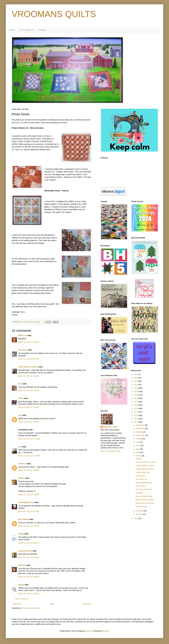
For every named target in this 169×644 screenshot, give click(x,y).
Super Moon (140, 476)
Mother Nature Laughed (145, 500)
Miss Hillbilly (24, 519)
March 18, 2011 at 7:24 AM (29, 407)
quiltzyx (21, 478)
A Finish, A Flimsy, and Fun (146, 462)
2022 (136, 385)
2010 (136, 518)
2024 (136, 378)
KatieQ (21, 534)
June (138, 446)
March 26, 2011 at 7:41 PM (29, 594)
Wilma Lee (23, 335)
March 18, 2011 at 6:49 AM (29, 390)
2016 (136, 405)
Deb (20, 447)
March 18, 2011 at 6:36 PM (29, 526)
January (139, 514)
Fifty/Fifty (139, 493)
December (140, 425)
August (139, 439)
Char (20, 384)
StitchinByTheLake (26, 502)
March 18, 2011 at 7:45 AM (29, 422)
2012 (136, 419)
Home (12, 30)
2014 (136, 412)
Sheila (21, 398)
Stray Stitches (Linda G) (28, 367)
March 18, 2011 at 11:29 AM (29, 439)
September (140, 435)
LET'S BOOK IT (26, 30)
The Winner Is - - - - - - (144, 479)
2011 (136, 422)
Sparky (21, 585)
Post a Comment (22, 599)
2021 (136, 388)
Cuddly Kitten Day (142, 472)
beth (20, 415)
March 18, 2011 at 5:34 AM (29, 359)
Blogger (106, 631)
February (140, 511)
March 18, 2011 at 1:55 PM (29, 470)
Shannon (22, 565)
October (139, 432)
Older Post (87, 604)
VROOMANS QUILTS (54, 14)
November (140, 429)
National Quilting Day (144, 483)
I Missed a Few (141, 507)
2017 (136, 402)
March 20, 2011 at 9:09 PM (29, 557)
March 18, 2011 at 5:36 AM (29, 376)
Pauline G (22, 464)
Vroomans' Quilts (111, 427)
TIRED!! (139, 459)
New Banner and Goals (145, 503)
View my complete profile (110, 451)
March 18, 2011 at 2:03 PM (29, 495)
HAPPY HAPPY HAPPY (145, 466)
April (138, 452)
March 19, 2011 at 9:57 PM (29, 543)
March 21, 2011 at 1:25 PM (29, 577)
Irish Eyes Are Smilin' (144, 489)
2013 (136, 415)
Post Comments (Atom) (31, 608)
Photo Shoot (140, 486)
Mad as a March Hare (144, 496)
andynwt (89, 631)
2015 (136, 409)
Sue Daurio (23, 350)
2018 (136, 398)
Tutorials (42, 30)
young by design (25, 551)
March (139, 456)
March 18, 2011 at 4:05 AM (29, 342)
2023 (136, 381)
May (138, 449)
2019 (136, 395)
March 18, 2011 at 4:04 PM (29, 511)
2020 (136, 391)
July (138, 442)
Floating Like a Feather (144, 469)
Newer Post (17, 604)
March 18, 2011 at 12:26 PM (29, 456)
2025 (136, 374)
